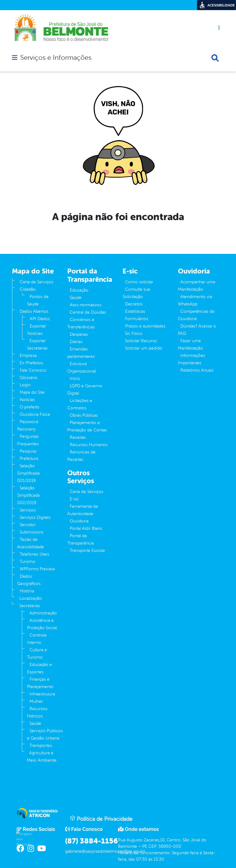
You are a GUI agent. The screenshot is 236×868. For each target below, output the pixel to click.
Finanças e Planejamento (40, 683)
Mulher (36, 701)
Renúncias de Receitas (81, 456)
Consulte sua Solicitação (136, 293)
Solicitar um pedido (144, 348)
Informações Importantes (191, 359)
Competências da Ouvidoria (196, 315)
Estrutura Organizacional (82, 367)
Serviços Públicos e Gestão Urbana (45, 734)
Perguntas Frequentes (28, 440)
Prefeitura (29, 459)
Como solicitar (139, 282)
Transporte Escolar (88, 551)
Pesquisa (28, 451)
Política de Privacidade (101, 819)
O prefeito (29, 407)
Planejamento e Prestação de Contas (87, 426)
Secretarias (30, 606)
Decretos (134, 304)
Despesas (79, 334)
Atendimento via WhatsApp (195, 300)
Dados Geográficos (29, 580)
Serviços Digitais (35, 517)
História (27, 591)
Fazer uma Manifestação (191, 344)
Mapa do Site (32, 392)
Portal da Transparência (81, 539)
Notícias (27, 400)
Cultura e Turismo (37, 654)
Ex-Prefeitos (31, 363)
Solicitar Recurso (141, 341)
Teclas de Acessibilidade (31, 543)
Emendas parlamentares (81, 353)
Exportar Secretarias (37, 344)
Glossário (29, 378)
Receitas (78, 437)
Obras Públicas (84, 415)
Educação (79, 290)
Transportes (41, 746)
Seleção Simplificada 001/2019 (28, 473)
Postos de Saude (38, 300)
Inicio (75, 379)
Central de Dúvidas (88, 312)
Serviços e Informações (56, 58)
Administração (43, 613)
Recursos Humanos (89, 445)
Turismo (28, 562)
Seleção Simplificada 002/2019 (28, 495)
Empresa (28, 356)
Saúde (35, 723)
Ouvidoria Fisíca (35, 414)
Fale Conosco (33, 370)
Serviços (28, 510)
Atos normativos (86, 305)
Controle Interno (37, 639)
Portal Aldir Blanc (86, 528)
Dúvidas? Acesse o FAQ (197, 330)
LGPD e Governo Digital (85, 390)
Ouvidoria (79, 521)
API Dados (40, 319)
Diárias (76, 342)
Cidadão (28, 289)
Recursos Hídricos (37, 712)
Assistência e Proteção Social (42, 624)
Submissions (31, 532)
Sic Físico (134, 333)
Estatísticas (135, 311)
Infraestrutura (42, 694)
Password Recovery (28, 425)
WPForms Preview (37, 569)
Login (25, 385)
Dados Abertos (34, 311)
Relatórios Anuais (197, 370)
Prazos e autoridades (145, 326)
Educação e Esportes (39, 668)
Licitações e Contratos (80, 404)
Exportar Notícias (37, 330)
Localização (31, 598)
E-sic (74, 499)
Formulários (137, 319)
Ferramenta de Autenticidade (83, 510)
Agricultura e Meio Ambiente (42, 757)
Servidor (28, 525)
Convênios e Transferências (81, 323)
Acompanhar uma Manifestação (197, 286)
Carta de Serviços (36, 282)
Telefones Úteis (34, 554)
